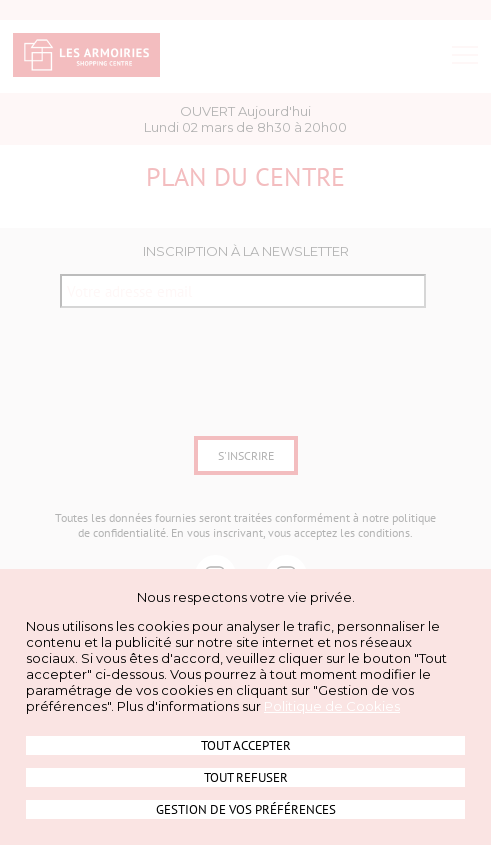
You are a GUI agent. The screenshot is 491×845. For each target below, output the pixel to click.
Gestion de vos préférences (246, 809)
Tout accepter (246, 745)
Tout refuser (246, 777)
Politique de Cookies (332, 706)
